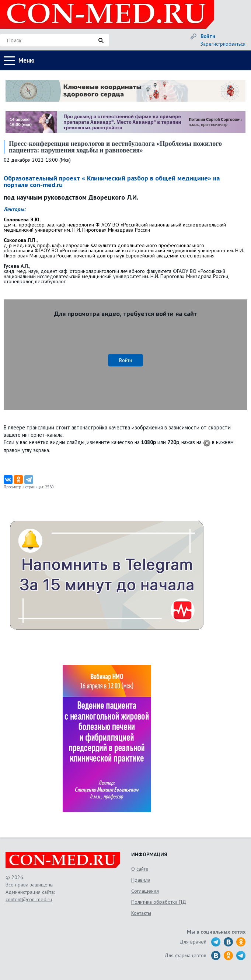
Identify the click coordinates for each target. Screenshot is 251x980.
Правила (141, 880)
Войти (208, 36)
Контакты (141, 913)
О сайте (140, 869)
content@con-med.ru (29, 899)
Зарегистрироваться (223, 44)
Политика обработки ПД (159, 902)
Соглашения (145, 891)
